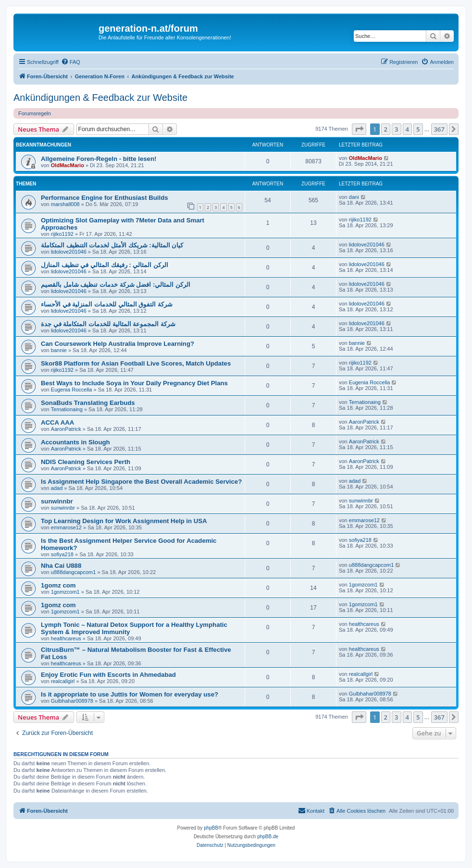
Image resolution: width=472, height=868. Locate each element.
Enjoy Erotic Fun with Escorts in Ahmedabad (108, 675)
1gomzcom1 (65, 592)
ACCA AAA (57, 422)
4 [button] (407, 129)
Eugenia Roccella (72, 390)
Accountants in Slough (75, 442)
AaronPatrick (66, 429)
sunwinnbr (57, 501)
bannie (59, 350)
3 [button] (396, 129)
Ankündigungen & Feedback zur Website (100, 98)
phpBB (211, 828)
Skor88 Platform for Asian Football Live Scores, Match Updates (136, 363)
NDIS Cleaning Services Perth (86, 462)
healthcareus (66, 638)
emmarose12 (66, 527)
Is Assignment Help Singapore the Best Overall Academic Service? (141, 482)
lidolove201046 (69, 252)
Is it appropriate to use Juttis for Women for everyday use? (130, 694)
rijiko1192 (62, 234)
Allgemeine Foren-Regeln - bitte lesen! (99, 159)
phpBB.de (268, 837)
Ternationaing (67, 409)
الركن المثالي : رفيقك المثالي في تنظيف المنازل (105, 265)
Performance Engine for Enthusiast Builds (105, 198)
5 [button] (418, 129)
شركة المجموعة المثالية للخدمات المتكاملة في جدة (108, 324)
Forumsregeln (35, 113)
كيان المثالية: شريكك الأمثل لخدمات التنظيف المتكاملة (112, 245)
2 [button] (386, 129)
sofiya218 (62, 554)
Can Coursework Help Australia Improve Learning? (118, 344)
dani (354, 197)
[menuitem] (71, 62)
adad (57, 488)
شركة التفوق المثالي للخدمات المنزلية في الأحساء (107, 304)
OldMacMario (68, 165)
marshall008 (65, 204)
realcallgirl (63, 681)
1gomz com (58, 585)
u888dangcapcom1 (74, 572)
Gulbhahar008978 (72, 701)
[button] (359, 129)
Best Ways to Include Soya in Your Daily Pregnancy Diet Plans (134, 383)
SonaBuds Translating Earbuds (88, 403)
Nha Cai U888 (61, 566)
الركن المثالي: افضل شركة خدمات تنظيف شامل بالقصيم (116, 285)
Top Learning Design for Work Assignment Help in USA (124, 521)
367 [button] (439, 129)
